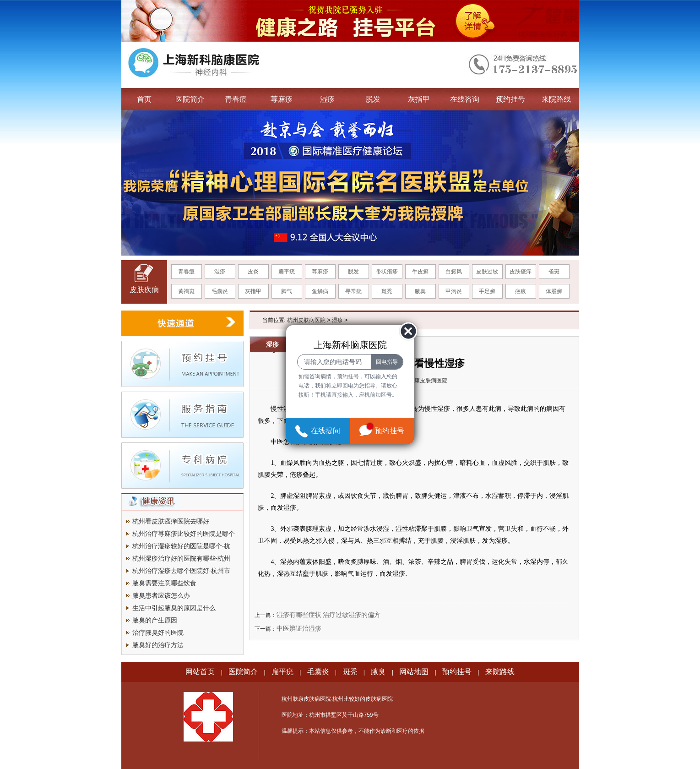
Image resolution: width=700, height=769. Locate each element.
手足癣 (487, 291)
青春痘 (236, 99)
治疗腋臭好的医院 (158, 633)
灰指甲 (419, 99)
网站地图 (414, 672)
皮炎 (253, 272)
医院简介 (190, 99)
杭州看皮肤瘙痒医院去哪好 (171, 521)
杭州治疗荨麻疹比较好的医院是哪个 (184, 534)
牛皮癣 (420, 272)
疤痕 (521, 291)
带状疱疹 (387, 272)
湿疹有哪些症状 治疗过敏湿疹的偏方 (329, 615)
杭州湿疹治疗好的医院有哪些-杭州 (182, 558)
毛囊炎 (220, 291)
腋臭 (420, 291)
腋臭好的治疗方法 (158, 645)
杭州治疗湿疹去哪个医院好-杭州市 (182, 571)
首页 (144, 99)
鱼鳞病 (320, 291)
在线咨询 (465, 99)
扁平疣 (287, 272)
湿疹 (327, 99)
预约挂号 (510, 99)
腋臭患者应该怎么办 (161, 595)
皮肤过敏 (487, 272)
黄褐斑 (186, 291)
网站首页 (200, 672)
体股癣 (554, 291)
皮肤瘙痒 (521, 272)
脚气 (287, 291)
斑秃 (387, 291)
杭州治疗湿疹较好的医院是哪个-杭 (182, 546)
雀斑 (554, 272)
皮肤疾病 (144, 290)
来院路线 (556, 99)
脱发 (373, 99)
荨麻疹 (282, 99)
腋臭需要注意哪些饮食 (164, 583)
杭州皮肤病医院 (306, 320)
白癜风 (454, 272)
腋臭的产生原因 (155, 620)
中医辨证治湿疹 (299, 628)
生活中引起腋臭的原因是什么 (174, 608)
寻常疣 (353, 291)
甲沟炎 (454, 291)
